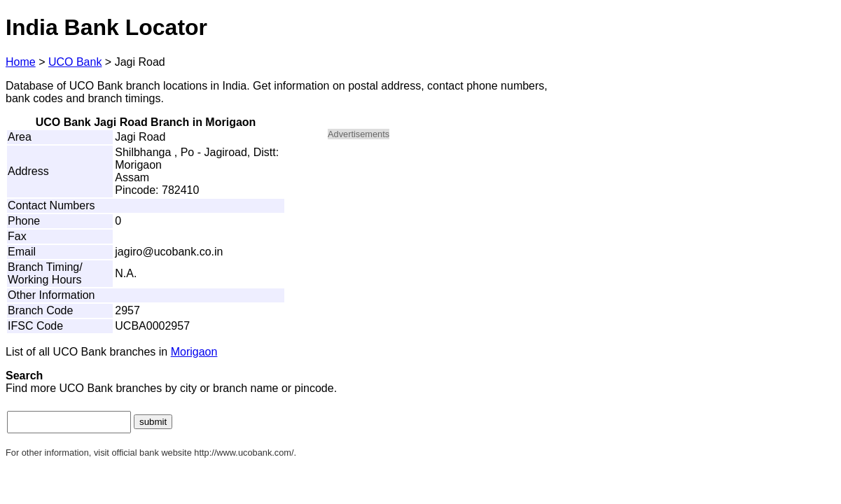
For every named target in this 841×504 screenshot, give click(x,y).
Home (21, 62)
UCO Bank (75, 62)
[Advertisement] (447, 249)
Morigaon (194, 352)
